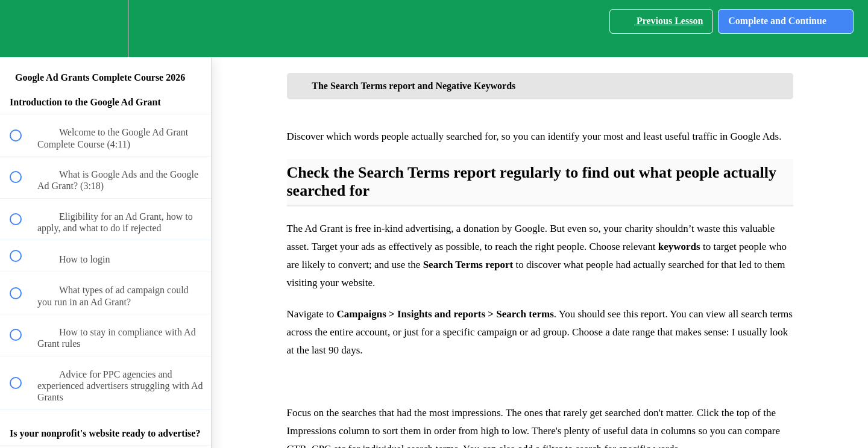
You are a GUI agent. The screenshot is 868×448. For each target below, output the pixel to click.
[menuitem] (105, 29)
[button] (22, 29)
